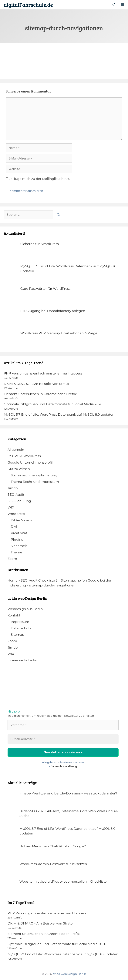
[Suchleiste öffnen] (114, 5)
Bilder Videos (21, 520)
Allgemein (16, 450)
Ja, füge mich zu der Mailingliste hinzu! (38, 179)
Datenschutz (21, 628)
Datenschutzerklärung (64, 766)
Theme (16, 552)
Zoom (12, 559)
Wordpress (16, 514)
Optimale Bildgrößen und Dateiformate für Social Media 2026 (53, 404)
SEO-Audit (16, 495)
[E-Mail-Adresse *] (63, 739)
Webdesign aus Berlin (25, 609)
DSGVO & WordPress (24, 456)
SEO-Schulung (19, 501)
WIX (11, 507)
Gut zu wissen (19, 469)
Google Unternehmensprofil (30, 462)
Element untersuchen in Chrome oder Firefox (40, 394)
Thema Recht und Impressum (35, 482)
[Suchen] (58, 215)
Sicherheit (19, 546)
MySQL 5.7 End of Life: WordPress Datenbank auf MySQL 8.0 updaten (59, 414)
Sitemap (17, 635)
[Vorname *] (63, 725)
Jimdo (13, 488)
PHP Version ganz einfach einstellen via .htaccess (43, 373)
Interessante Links (22, 660)
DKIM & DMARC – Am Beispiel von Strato (36, 384)
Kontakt (14, 615)
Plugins (17, 539)
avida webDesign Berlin (69, 974)
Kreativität (19, 533)
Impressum (20, 622)
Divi (14, 527)
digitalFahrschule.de (28, 5)
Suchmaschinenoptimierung (34, 475)
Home (13, 580)
